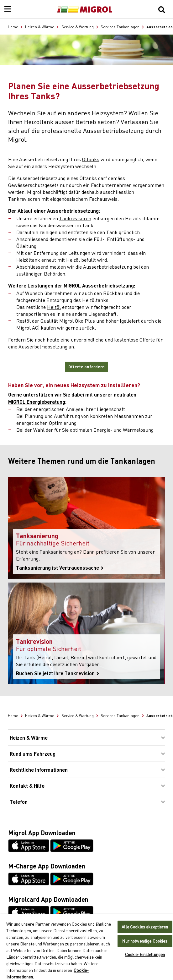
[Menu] (8, 9)
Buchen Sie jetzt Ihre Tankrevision (58, 673)
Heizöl (54, 307)
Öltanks (91, 159)
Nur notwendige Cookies (145, 941)
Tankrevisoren (75, 218)
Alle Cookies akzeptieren (145, 927)
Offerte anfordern (86, 367)
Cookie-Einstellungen (145, 954)
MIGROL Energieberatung (37, 402)
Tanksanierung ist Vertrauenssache (60, 568)
